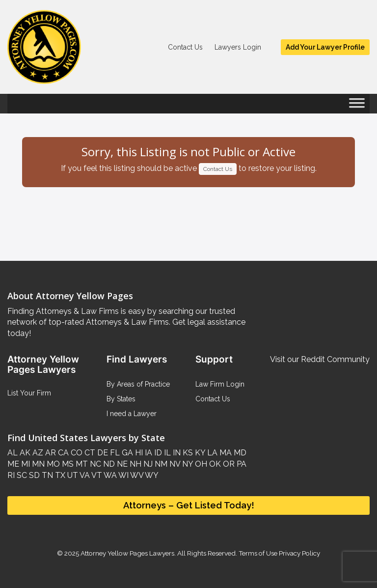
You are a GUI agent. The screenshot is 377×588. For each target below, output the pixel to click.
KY (199, 453)
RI (11, 475)
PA (241, 464)
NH (135, 464)
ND (108, 464)
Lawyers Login (238, 47)
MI (25, 464)
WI (123, 475)
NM (160, 464)
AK (24, 453)
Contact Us (185, 47)
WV (136, 475)
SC (21, 475)
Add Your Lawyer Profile (325, 47)
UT (72, 475)
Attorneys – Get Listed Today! (189, 505)
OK (214, 464)
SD (33, 475)
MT (81, 464)
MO (52, 464)
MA (225, 453)
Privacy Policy (299, 553)
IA (148, 453)
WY (151, 475)
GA (126, 453)
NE (121, 464)
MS (67, 464)
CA (62, 453)
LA (211, 453)
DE (102, 453)
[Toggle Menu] (357, 106)
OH (200, 464)
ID (157, 453)
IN (176, 453)
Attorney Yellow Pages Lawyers (127, 553)
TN (46, 475)
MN (37, 464)
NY (187, 464)
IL (166, 453)
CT (89, 453)
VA (84, 475)
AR (50, 453)
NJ (147, 464)
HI (138, 453)
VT (96, 475)
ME (13, 464)
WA (109, 475)
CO (76, 453)
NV (174, 464)
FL (114, 453)
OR (228, 464)
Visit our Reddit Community (320, 359)
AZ (37, 453)
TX (59, 475)
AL (13, 453)
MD (239, 453)
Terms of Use (258, 553)
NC (94, 464)
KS (187, 453)
